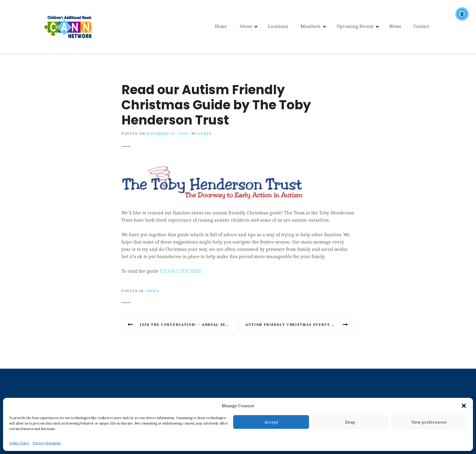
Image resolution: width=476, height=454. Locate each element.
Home (221, 27)
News (395, 27)
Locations (278, 27)
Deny (350, 422)
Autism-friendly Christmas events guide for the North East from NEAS (300, 326)
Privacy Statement (47, 443)
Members (311, 27)
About (246, 27)
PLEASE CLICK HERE (180, 273)
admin (205, 136)
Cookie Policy (19, 443)
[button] (464, 406)
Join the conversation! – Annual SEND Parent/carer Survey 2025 (188, 326)
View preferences (429, 422)
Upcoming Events (355, 27)
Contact (421, 27)
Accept (271, 422)
